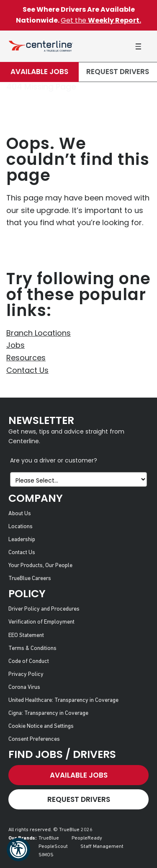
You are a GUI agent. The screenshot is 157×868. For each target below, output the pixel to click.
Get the (101, 20)
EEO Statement (26, 636)
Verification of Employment (41, 622)
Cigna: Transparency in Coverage (48, 713)
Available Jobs (39, 72)
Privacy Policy (26, 674)
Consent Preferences (34, 739)
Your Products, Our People (40, 566)
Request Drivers (118, 72)
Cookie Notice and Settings (41, 726)
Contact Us (27, 370)
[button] (18, 850)
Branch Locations (39, 333)
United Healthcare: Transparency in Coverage (63, 700)
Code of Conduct (29, 661)
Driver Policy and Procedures (44, 609)
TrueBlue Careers (30, 579)
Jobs (15, 345)
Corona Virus (24, 687)
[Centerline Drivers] (41, 46)
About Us (20, 514)
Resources (26, 358)
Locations (21, 527)
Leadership (22, 540)
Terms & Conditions (32, 648)
